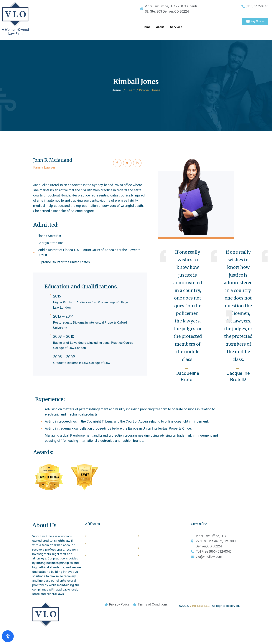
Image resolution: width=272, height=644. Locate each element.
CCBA (146, 558)
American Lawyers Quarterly (109, 538)
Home (147, 27)
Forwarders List (100, 558)
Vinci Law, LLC (200, 608)
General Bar (150, 550)
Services (176, 27)
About (160, 27)
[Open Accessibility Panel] (8, 636)
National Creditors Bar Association (157, 540)
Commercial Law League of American (108, 548)
